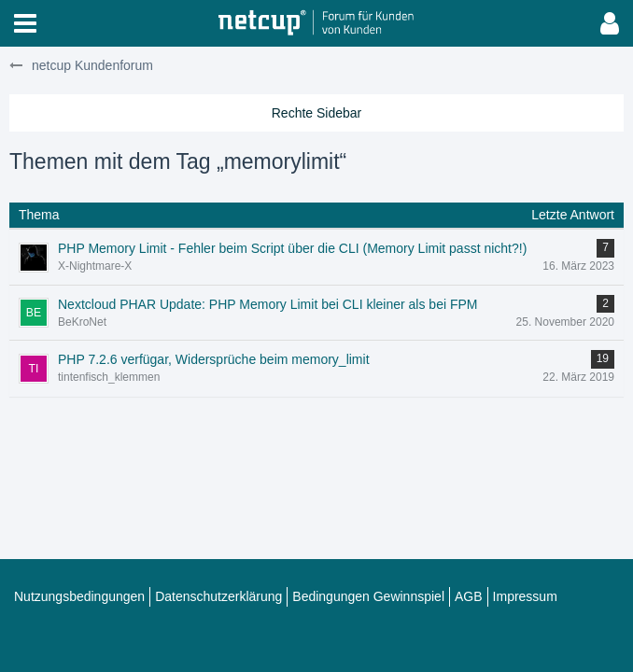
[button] (25, 23)
